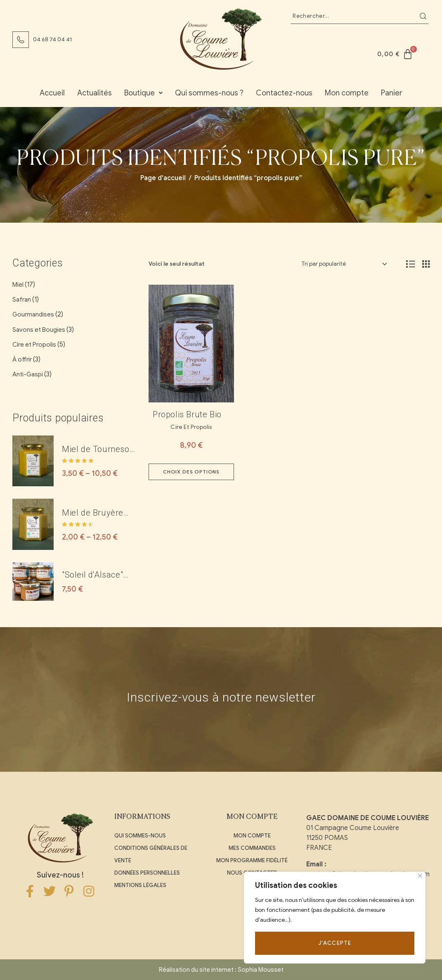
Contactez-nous (284, 93)
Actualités (95, 93)
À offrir (22, 359)
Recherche (423, 16)
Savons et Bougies (39, 330)
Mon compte (347, 93)
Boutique (143, 93)
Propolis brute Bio (187, 414)
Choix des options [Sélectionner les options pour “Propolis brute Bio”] (191, 472)
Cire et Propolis (191, 427)
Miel (18, 285)
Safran (22, 300)
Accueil (52, 93)
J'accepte (335, 943)
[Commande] (344, 264)
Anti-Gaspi (28, 374)
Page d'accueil (163, 178)
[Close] (420, 876)
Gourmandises (33, 314)
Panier (392, 93)
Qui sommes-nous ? (209, 93)
